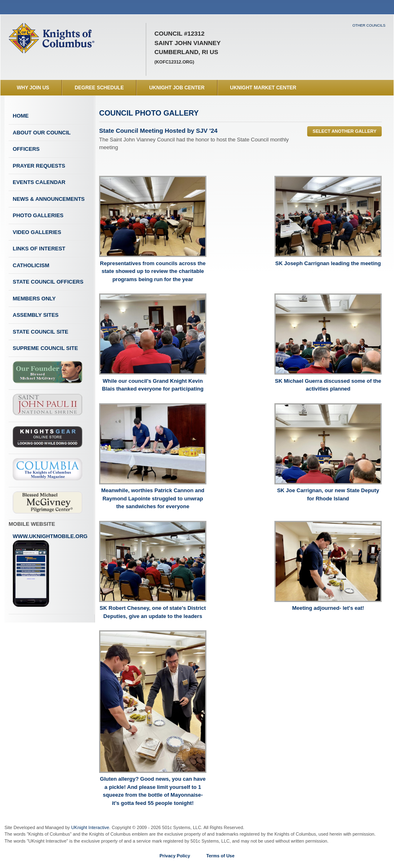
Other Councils (369, 25)
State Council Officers (48, 282)
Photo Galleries (38, 215)
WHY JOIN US (33, 88)
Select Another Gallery (344, 131)
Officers (26, 149)
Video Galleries (37, 232)
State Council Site (41, 332)
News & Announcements (49, 199)
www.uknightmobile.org (50, 570)
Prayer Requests (39, 166)
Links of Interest (39, 249)
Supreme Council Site (45, 348)
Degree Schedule (99, 88)
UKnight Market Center (263, 88)
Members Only (34, 299)
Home (21, 116)
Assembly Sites (36, 315)
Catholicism (31, 265)
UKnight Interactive (90, 827)
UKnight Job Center (177, 88)
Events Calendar (39, 182)
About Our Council (42, 133)
